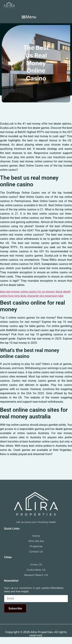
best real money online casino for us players (27, 292)
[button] (29, 17)
